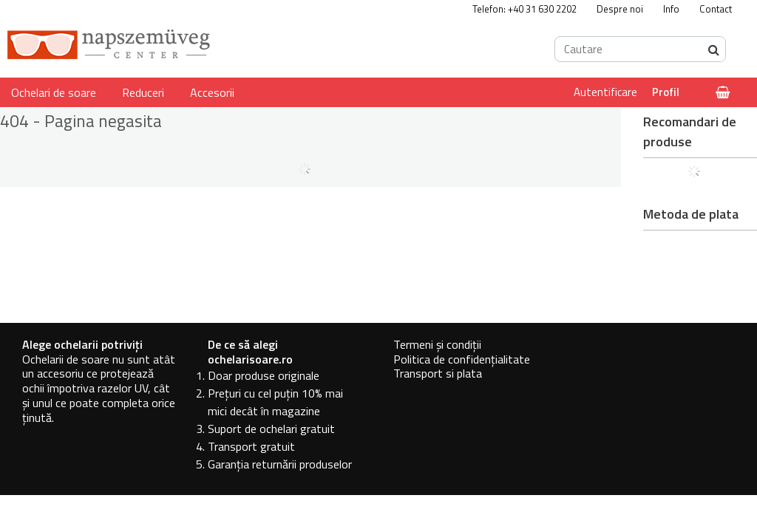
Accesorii (212, 92)
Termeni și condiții (437, 344)
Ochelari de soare (54, 92)
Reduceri (143, 92)
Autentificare (605, 92)
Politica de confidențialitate (462, 359)
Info (671, 9)
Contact (716, 9)
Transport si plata (438, 373)
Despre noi (620, 9)
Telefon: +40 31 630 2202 (525, 9)
